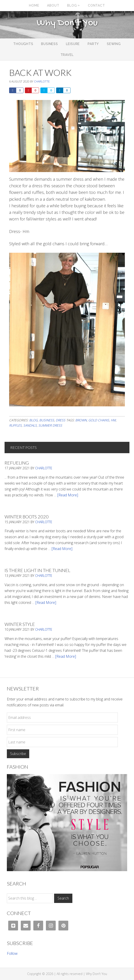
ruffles (15, 425)
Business (47, 420)
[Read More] (68, 495)
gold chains (99, 420)
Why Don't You (67, 23)
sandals (30, 425)
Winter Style (20, 624)
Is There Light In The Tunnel (37, 570)
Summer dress (50, 425)
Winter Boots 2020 (27, 517)
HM (113, 420)
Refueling (17, 463)
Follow (12, 953)
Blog (33, 420)
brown (81, 420)
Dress (60, 420)
